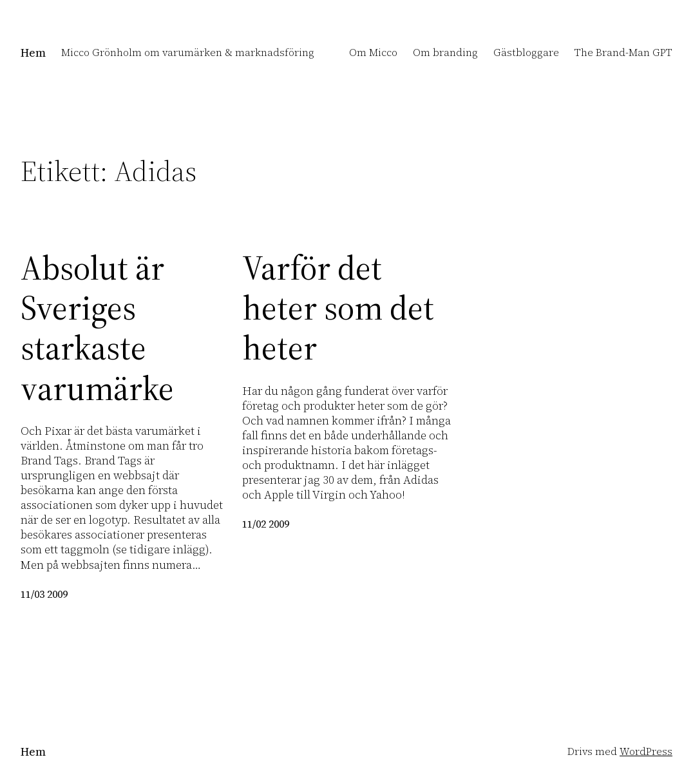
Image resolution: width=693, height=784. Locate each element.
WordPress (646, 751)
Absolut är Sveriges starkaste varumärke (97, 329)
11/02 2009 (266, 524)
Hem (33, 53)
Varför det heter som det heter (338, 308)
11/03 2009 (44, 594)
